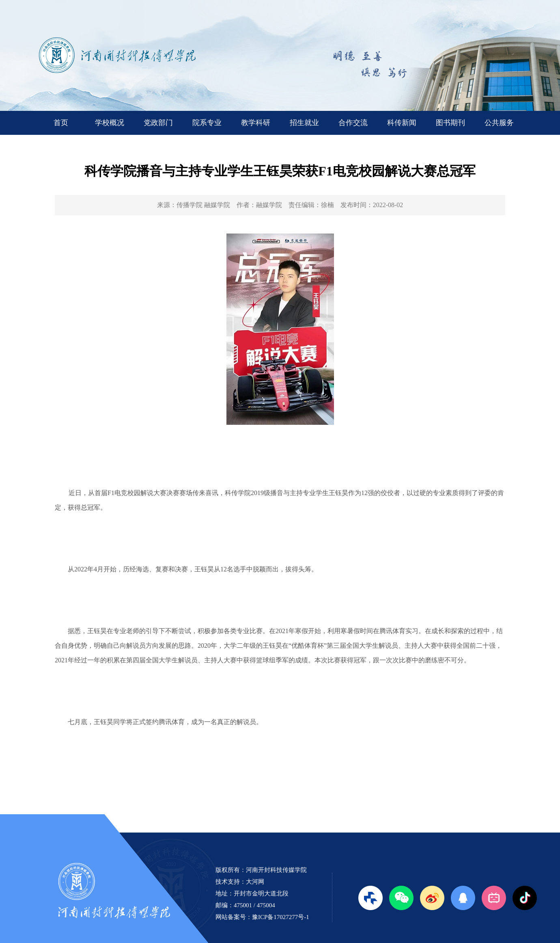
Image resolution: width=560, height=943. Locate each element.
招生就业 (304, 123)
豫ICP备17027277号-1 (281, 917)
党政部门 (158, 123)
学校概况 (110, 123)
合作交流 (353, 123)
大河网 (255, 882)
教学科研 (256, 123)
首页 (61, 123)
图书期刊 (450, 123)
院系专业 (207, 123)
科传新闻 (402, 123)
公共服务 (499, 123)
